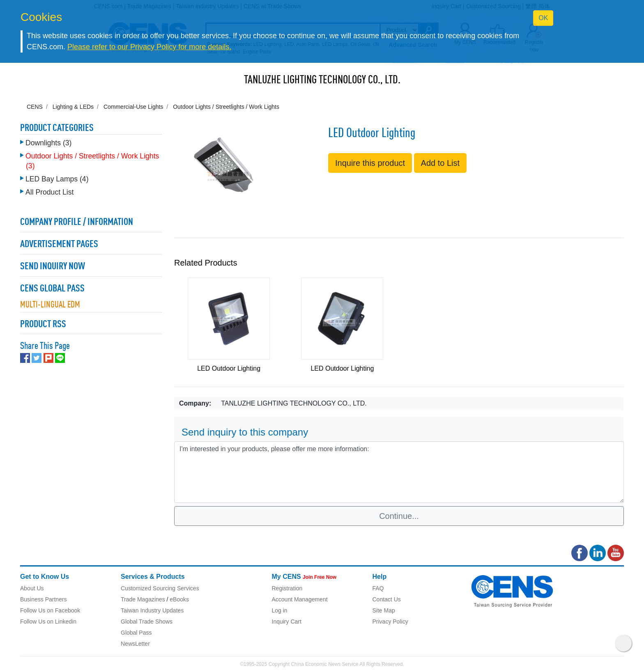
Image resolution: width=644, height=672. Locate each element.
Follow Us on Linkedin (48, 622)
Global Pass (136, 633)
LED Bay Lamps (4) (57, 179)
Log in (280, 610)
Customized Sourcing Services (160, 588)
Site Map (384, 610)
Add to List (440, 163)
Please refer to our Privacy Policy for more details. (149, 47)
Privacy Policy (390, 622)
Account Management (300, 599)
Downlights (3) (48, 143)
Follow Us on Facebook (50, 610)
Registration (287, 588)
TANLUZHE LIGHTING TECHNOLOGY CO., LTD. (322, 80)
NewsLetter (135, 644)
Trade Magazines (143, 599)
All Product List (49, 192)
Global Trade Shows (147, 622)
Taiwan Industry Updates (152, 610)
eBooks (179, 599)
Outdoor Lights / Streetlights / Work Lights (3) (92, 161)
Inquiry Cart (287, 622)
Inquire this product (370, 163)
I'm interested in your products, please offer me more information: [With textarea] (399, 472)
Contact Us (387, 599)
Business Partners (44, 599)
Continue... (399, 516)
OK (543, 18)
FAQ (378, 588)
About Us (32, 588)
